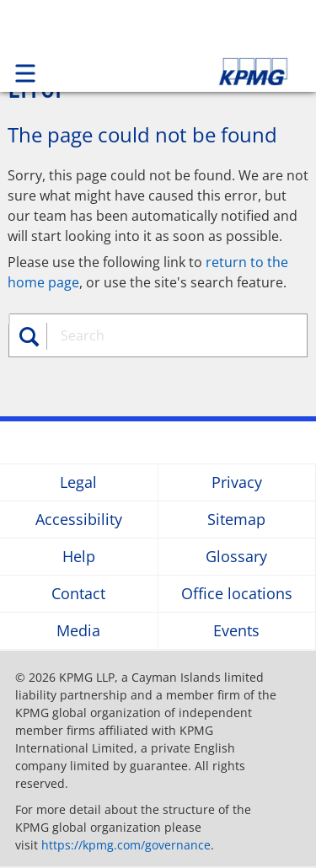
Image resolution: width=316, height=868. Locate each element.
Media (78, 631)
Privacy (237, 482)
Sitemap (236, 520)
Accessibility (79, 520)
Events (236, 631)
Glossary (236, 557)
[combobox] (174, 335)
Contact (78, 594)
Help (79, 557)
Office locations (237, 594)
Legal (78, 482)
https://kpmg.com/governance (126, 845)
